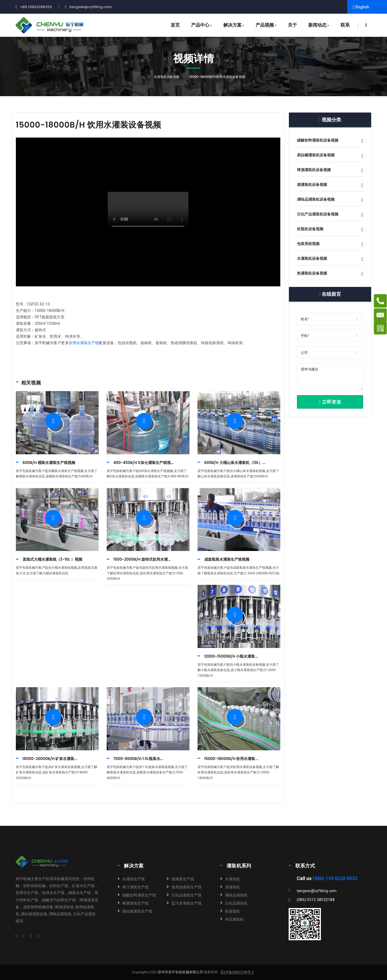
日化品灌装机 (236, 903)
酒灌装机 (232, 887)
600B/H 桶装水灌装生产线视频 (49, 463)
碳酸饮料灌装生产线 (139, 895)
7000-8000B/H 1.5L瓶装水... (138, 759)
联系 (345, 25)
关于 (292, 25)
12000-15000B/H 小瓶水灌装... (231, 656)
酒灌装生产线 (183, 879)
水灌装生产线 (134, 879)
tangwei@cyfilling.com (91, 7)
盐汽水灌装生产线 (187, 903)
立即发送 (330, 402)
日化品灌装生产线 (187, 895)
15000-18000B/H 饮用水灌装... (231, 759)
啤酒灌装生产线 (135, 903)
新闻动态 (319, 25)
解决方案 (234, 25)
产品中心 (202, 25)
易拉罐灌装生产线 (137, 911)
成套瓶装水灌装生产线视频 (227, 559)
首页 (175, 25)
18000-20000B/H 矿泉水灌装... (50, 759)
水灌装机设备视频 (166, 77)
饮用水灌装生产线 (84, 343)
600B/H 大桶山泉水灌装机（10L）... (235, 463)
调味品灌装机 (236, 895)
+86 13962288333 (36, 7)
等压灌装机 (234, 919)
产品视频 (266, 25)
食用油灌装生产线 (187, 887)
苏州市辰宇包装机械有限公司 (180, 972)
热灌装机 (232, 911)
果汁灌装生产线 (135, 887)
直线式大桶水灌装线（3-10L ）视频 (52, 559)
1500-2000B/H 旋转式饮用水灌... (142, 559)
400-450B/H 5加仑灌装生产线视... (144, 463)
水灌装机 (232, 879)
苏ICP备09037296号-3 (237, 972)
